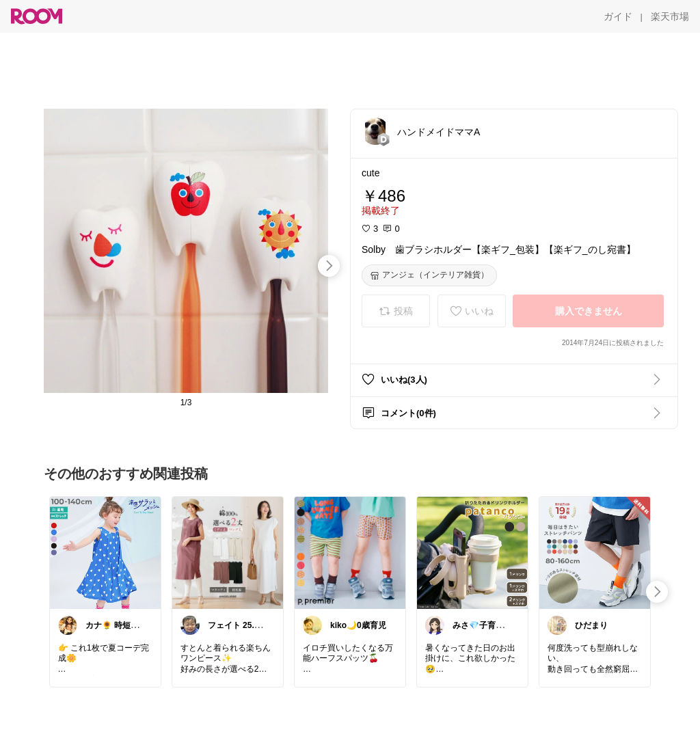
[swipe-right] (329, 266)
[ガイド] (618, 16)
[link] (105, 552)
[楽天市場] (670, 16)
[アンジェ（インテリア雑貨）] (429, 275)
